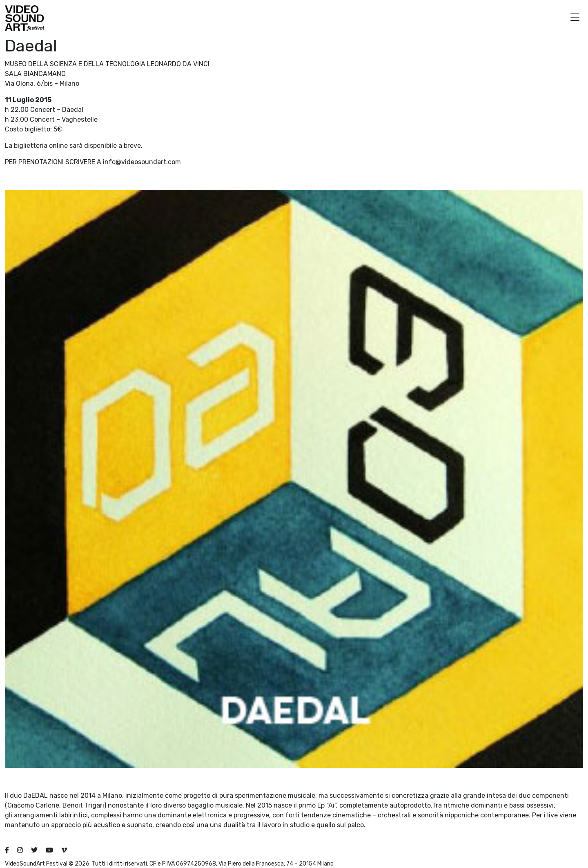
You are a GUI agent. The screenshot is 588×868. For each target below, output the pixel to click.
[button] (575, 18)
